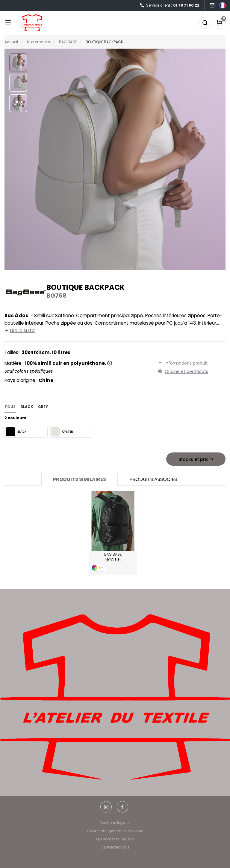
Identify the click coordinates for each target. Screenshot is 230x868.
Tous (10, 407)
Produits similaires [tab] (80, 479)
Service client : (170, 6)
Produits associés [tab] (153, 479)
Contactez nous (115, 847)
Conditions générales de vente (115, 831)
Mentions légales (115, 823)
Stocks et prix (196, 459)
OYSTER (62, 432)
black (27, 407)
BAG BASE (113, 557)
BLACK (16, 432)
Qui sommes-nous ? (115, 839)
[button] (18, 62)
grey (43, 407)
